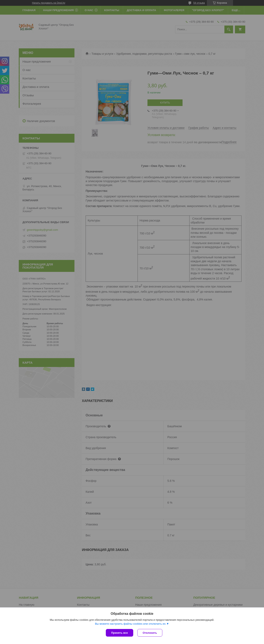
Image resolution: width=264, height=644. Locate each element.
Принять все (120, 633)
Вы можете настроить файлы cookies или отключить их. (131, 624)
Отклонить (150, 633)
